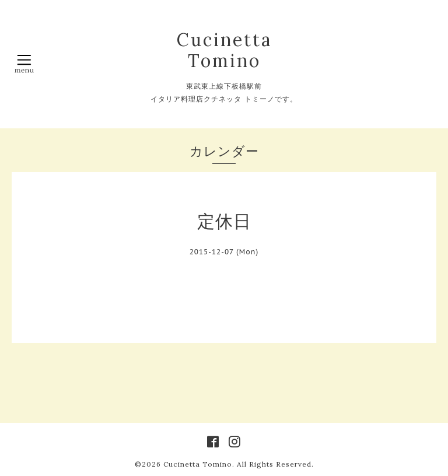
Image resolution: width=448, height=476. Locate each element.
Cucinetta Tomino (224, 50)
